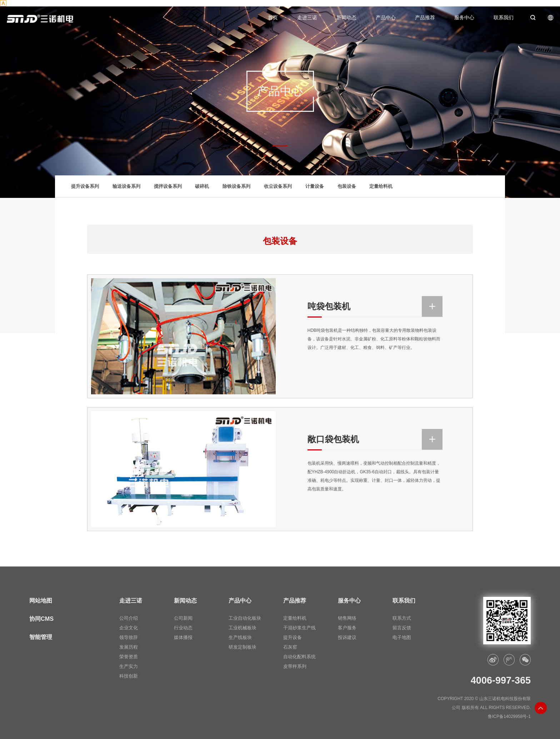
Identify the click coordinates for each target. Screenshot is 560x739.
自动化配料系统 (299, 657)
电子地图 (402, 638)
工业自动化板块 (245, 618)
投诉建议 (347, 638)
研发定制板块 (242, 647)
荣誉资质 (129, 657)
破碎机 (202, 186)
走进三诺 (307, 18)
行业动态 (183, 628)
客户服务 (347, 628)
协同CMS (41, 619)
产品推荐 (425, 18)
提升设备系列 (85, 186)
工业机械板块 (242, 628)
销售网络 (347, 618)
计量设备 (315, 186)
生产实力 (129, 666)
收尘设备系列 (278, 186)
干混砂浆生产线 (299, 628)
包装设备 (347, 186)
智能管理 (41, 637)
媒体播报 (183, 638)
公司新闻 (183, 618)
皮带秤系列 (295, 666)
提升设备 (292, 638)
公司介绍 (129, 618)
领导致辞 (129, 638)
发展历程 (129, 647)
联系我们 (504, 18)
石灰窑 (290, 647)
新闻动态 (346, 18)
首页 (273, 18)
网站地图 (41, 600)
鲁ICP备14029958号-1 (509, 716)
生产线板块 (240, 638)
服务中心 (464, 18)
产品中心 (386, 18)
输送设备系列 (126, 186)
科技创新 (129, 676)
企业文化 (129, 628)
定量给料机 (381, 186)
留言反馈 (402, 628)
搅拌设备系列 (168, 186)
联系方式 (402, 618)
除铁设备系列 (236, 186)
